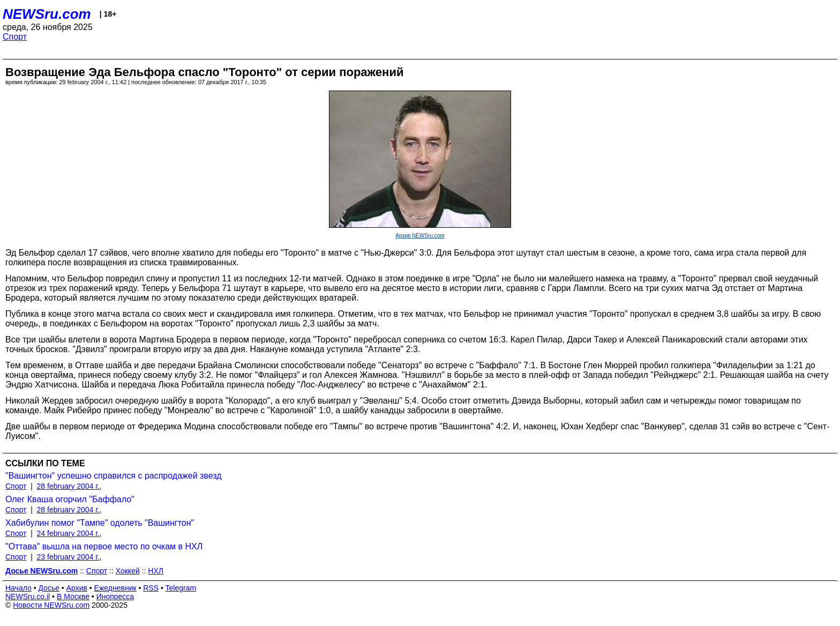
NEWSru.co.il (28, 597)
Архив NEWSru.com (420, 236)
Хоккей (128, 571)
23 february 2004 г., (69, 557)
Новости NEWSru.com (51, 605)
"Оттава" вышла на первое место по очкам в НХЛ (104, 546)
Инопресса (115, 597)
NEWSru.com (47, 14)
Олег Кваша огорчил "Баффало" (70, 499)
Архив (77, 588)
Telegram (181, 588)
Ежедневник (115, 588)
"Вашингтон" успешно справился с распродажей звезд (114, 476)
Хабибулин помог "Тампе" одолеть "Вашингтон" (100, 523)
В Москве (73, 597)
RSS (151, 588)
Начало (18, 588)
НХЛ (156, 571)
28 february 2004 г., (69, 486)
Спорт (15, 37)
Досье (49, 588)
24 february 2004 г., (69, 533)
